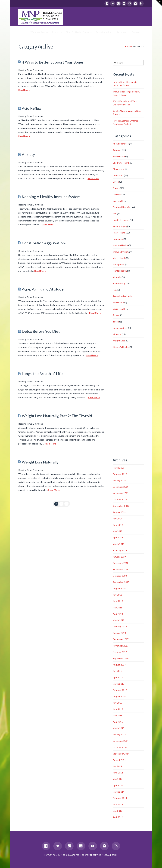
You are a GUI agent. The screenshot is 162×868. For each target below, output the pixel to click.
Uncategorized (120, 328)
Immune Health (120, 246)
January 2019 (119, 557)
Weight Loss (119, 341)
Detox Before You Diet (41, 331)
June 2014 (118, 773)
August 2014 (119, 760)
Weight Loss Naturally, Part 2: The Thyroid (57, 416)
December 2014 (121, 741)
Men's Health (119, 258)
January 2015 (119, 735)
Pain (115, 290)
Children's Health (121, 163)
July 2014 (117, 766)
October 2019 (120, 500)
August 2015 (119, 697)
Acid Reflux (31, 108)
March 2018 (118, 620)
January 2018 (119, 633)
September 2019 (121, 506)
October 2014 (120, 747)
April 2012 (118, 817)
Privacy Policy (52, 855)
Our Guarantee (71, 855)
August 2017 (119, 665)
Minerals (117, 277)
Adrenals (117, 150)
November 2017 (121, 646)
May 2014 (117, 779)
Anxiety (28, 155)
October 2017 (120, 652)
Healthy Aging (120, 226)
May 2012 (117, 811)
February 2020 (120, 474)
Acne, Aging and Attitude (43, 289)
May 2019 (117, 531)
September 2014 (121, 754)
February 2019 (120, 551)
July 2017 (117, 671)
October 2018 (120, 576)
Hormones (118, 239)
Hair (115, 214)
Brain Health (119, 157)
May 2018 (117, 608)
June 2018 (118, 601)
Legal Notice (111, 855)
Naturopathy (119, 284)
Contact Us (138, 32)
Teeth (116, 322)
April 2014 (118, 786)
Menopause (118, 265)
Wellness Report (39, 32)
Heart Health (119, 233)
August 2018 (119, 589)
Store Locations (104, 32)
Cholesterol (118, 169)
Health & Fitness (121, 220)
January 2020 (119, 481)
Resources (122, 32)
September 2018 (121, 582)
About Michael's (121, 144)
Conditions (118, 176)
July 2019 (117, 519)
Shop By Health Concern (79, 32)
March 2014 (118, 792)
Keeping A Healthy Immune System (51, 197)
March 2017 (118, 684)
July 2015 (117, 703)
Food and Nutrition (122, 207)
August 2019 (119, 512)
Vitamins (117, 334)
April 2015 (118, 722)
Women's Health (121, 347)
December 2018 (121, 563)
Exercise (117, 195)
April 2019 (118, 538)
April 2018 (118, 614)
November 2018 (121, 570)
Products (57, 32)
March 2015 (118, 728)
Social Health (119, 309)
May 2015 (117, 716)
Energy (116, 188)
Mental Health (120, 271)
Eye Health (118, 201)
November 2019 (121, 493)
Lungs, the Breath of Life (42, 374)
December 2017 (121, 639)
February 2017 (120, 690)
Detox (116, 182)
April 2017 (118, 678)
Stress (116, 315)
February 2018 (120, 627)
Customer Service (91, 855)
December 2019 (121, 487)
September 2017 (121, 658)
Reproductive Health (123, 296)
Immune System (121, 252)
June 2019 (118, 525)
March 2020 (118, 468)
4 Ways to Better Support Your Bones (53, 62)
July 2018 (117, 595)
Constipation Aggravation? (44, 243)
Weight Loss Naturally (40, 462)
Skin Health (118, 303)
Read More (24, 90)
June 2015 (118, 709)
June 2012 (118, 805)
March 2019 (118, 544)
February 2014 (120, 798)
